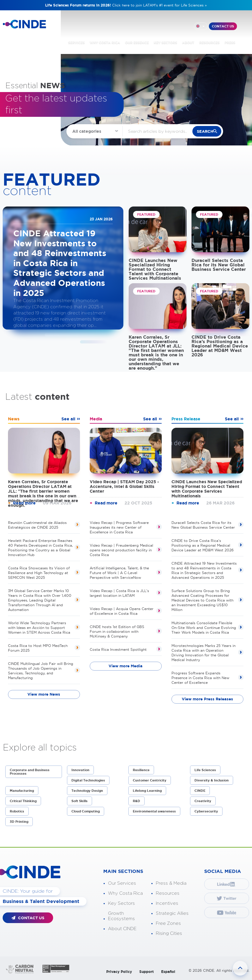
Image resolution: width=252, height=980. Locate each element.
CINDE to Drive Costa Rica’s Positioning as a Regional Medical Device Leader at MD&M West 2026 (220, 346)
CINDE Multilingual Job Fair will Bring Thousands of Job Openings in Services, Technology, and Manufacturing (41, 671)
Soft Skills (80, 801)
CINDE (200, 791)
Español (168, 972)
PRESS (230, 42)
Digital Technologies (88, 780)
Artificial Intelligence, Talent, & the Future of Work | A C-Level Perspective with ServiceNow (119, 573)
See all (68, 419)
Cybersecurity (206, 811)
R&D (136, 801)
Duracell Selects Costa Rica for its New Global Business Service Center (219, 265)
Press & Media (171, 883)
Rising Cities (169, 934)
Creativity (203, 801)
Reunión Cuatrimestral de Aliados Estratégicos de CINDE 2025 (37, 525)
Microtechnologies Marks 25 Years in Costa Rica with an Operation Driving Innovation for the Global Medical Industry (203, 653)
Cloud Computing (86, 811)
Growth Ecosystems (121, 916)
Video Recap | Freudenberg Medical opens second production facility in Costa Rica (121, 550)
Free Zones (168, 924)
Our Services (122, 883)
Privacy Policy (119, 972)
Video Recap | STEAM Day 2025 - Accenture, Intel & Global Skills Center (124, 486)
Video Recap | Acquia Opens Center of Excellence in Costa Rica (122, 611)
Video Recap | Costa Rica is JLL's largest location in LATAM (119, 593)
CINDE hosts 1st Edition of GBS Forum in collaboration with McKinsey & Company (117, 631)
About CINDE (122, 929)
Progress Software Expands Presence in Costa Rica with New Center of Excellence (200, 678)
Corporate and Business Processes (30, 772)
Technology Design (87, 791)
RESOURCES (209, 42)
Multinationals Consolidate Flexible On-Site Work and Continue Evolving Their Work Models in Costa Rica (204, 628)
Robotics (17, 811)
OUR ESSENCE (137, 42)
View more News (44, 694)
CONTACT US (223, 26)
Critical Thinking (23, 801)
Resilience (141, 770)
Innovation (80, 770)
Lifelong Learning (147, 791)
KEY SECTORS (165, 42)
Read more (24, 503)
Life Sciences (205, 770)
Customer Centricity (150, 780)
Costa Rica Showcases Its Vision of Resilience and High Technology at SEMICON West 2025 (39, 573)
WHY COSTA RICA (105, 42)
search (205, 131)
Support (147, 972)
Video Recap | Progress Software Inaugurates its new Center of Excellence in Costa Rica (119, 527)
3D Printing (19, 822)
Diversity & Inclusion (212, 780)
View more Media (126, 666)
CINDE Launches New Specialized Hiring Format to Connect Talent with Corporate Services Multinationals (155, 269)
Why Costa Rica (125, 893)
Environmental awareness (154, 811)
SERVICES (76, 42)
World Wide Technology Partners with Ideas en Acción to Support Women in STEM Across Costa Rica (39, 628)
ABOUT (188, 42)
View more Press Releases (207, 699)
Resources (168, 893)
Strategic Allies (172, 913)
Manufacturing (22, 791)
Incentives (167, 903)
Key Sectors (121, 903)
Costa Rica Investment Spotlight (118, 649)
